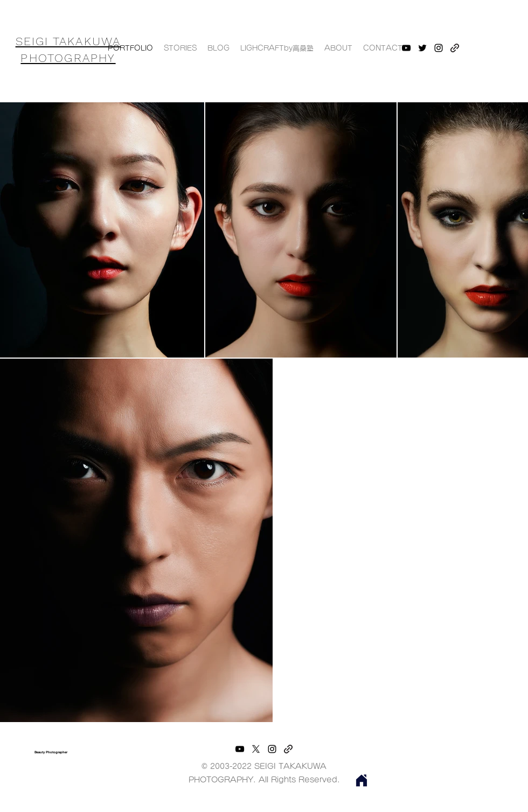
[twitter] (422, 48)
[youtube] (406, 48)
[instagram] (272, 749)
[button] (277, 48)
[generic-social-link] (288, 749)
